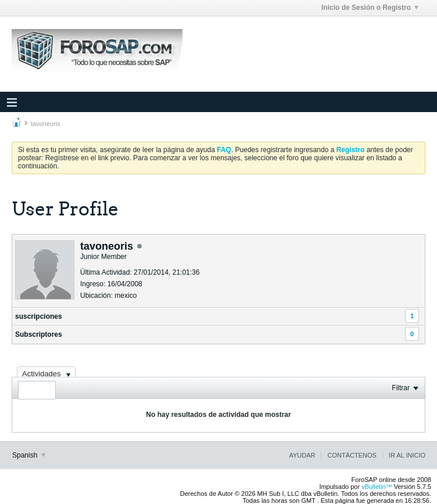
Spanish (29, 455)
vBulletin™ (377, 487)
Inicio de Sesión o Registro (370, 8)
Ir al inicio (407, 455)
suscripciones (39, 316)
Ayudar (302, 455)
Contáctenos (352, 455)
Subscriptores (39, 334)
